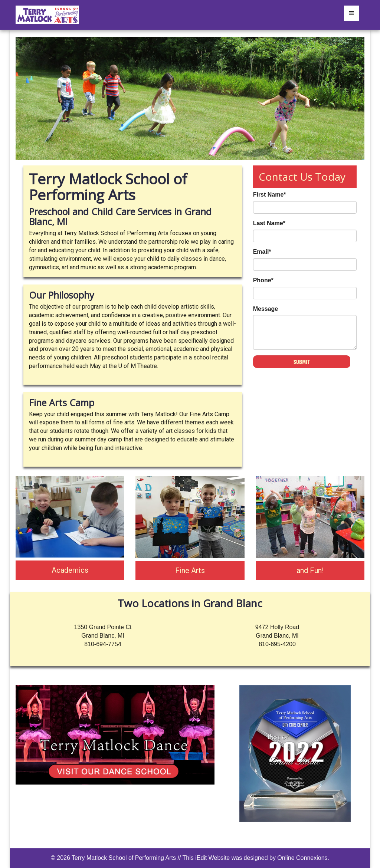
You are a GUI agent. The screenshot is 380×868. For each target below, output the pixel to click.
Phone (263, 280)
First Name (270, 195)
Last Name (269, 223)
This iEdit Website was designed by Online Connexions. (256, 858)
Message (266, 309)
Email (262, 252)
